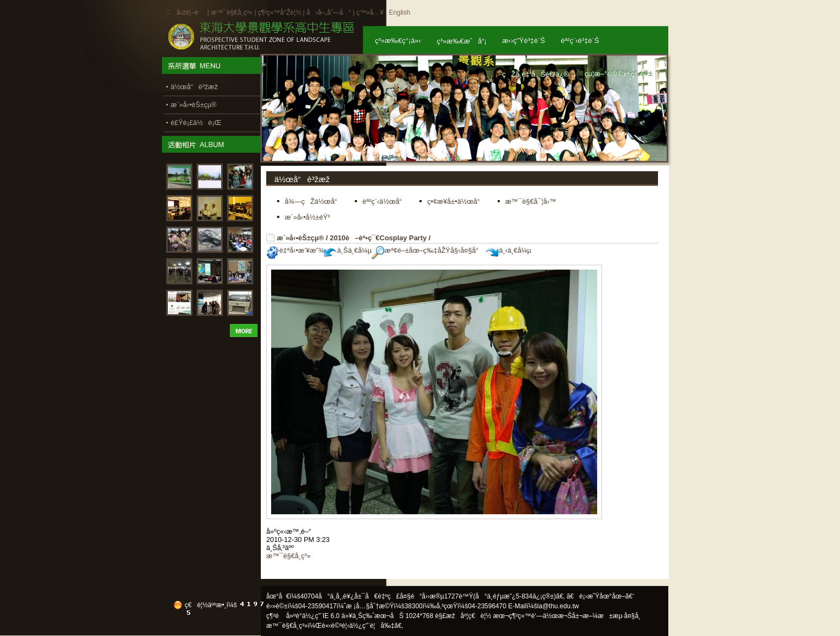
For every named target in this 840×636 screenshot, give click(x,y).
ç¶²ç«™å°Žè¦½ (279, 13)
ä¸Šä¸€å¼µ (348, 250)
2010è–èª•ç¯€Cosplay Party (378, 238)
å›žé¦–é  (191, 13)
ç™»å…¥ (370, 13)
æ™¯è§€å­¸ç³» (233, 13)
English (400, 13)
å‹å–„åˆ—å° (329, 13)
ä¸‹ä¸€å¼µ (508, 250)
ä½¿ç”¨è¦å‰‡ (372, 626)
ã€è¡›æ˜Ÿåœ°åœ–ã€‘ (600, 596)
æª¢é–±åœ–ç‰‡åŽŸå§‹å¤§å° (428, 250)
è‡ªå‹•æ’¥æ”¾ (295, 250)
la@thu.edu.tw (558, 606)
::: (168, 12)
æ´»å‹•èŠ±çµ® (301, 238)
